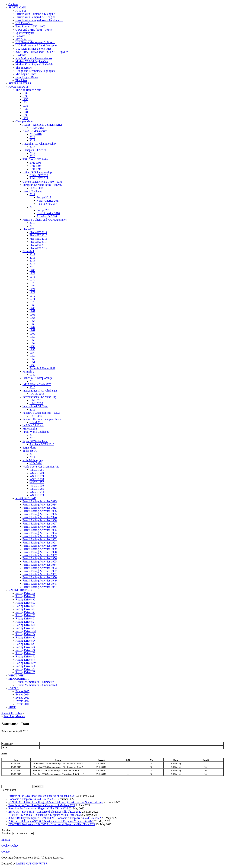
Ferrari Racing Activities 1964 (40, 533)
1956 (32, 346)
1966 (32, 315)
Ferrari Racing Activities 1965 (40, 530)
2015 (32, 261)
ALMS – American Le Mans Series (42, 125)
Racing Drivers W (26, 663)
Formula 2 (28, 372)
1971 (32, 299)
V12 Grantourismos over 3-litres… (35, 42)
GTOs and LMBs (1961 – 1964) (33, 30)
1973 (32, 292)
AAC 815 (21, 11)
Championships (24, 121)
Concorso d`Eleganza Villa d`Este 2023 (31, 799)
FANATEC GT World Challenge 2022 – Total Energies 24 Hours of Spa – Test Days (56, 802)
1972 (32, 296)
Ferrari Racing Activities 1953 (40, 568)
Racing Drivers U (25, 656)
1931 (25, 112)
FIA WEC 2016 (38, 235)
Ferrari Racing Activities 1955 (40, 562)
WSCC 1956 (37, 486)
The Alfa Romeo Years (28, 90)
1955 (32, 349)
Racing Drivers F (25, 609)
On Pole (13, 4)
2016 (32, 147)
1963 (32, 324)
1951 (32, 362)
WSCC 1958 (37, 479)
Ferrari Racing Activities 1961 (40, 543)
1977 (32, 280)
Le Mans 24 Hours (33, 425)
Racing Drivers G (25, 612)
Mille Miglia (30, 429)
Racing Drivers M (26, 631)
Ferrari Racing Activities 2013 (40, 508)
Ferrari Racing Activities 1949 (40, 581)
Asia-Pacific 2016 (47, 216)
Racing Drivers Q (25, 644)
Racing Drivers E (25, 606)
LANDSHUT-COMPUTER (32, 864)
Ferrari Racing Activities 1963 (40, 536)
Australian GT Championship (39, 144)
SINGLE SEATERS (20, 83)
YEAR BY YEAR (26, 498)
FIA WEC (28, 229)
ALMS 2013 (37, 128)
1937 (25, 93)
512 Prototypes (24, 39)
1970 (32, 302)
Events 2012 (22, 701)
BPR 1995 (35, 166)
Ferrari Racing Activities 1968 (40, 520)
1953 (32, 356)
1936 (25, 96)
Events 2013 (22, 698)
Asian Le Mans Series (35, 131)
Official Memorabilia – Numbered (35, 682)
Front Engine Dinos (27, 77)
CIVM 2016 (36, 422)
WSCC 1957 (37, 482)
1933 (25, 106)
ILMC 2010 (36, 403)
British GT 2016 (39, 175)
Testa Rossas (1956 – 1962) (31, 26)
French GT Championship (37, 378)
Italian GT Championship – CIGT (42, 413)
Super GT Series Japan (35, 441)
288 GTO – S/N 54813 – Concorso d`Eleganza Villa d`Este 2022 (45, 812)
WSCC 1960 (37, 473)
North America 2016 (48, 213)
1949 (32, 375)
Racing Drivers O (25, 638)
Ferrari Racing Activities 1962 (40, 539)
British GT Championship (37, 172)
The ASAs (21, 80)
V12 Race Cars (24, 23)
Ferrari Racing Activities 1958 (40, 552)
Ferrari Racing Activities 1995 (40, 514)
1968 (32, 308)
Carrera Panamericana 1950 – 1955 (42, 182)
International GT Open (35, 406)
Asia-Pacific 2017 (47, 204)
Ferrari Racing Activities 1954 (40, 565)
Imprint (6, 840)
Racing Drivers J (25, 622)
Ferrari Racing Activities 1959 (40, 549)
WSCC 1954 (37, 492)
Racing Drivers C (25, 600)
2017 (32, 153)
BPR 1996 (35, 163)
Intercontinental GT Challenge (40, 391)
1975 (32, 286)
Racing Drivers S (25, 650)
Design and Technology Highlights (35, 71)
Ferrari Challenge (32, 191)
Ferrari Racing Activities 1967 (40, 524)
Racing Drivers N (25, 634)
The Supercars (24, 68)
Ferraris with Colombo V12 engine (35, 14)
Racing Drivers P (25, 641)
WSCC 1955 (37, 489)
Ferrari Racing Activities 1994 (40, 517)
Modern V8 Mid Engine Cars (32, 61)
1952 (32, 359)
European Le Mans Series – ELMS (42, 185)
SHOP (12, 707)
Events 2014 (22, 694)
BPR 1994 (35, 169)
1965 (32, 318)
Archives (7, 833)
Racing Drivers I (25, 619)
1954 (32, 353)
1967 (32, 311)
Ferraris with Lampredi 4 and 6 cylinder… (39, 20)
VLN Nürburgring (33, 460)
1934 (25, 102)
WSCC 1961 (37, 470)
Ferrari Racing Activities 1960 (40, 546)
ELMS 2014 (36, 188)
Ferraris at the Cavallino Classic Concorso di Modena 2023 (42, 796)
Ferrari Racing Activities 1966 (40, 527)
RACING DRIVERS (20, 590)
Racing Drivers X (25, 666)
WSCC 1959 (37, 476)
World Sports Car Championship (41, 467)
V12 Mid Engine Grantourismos (34, 58)
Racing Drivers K (25, 625)
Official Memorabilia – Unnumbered (36, 685)
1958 (32, 340)
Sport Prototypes (25, 33)
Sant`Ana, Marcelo (14, 716)
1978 (32, 277)
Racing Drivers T (25, 653)
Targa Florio (29, 448)
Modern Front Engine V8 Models (34, 64)
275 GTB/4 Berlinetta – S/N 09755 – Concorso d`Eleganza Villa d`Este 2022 (52, 824)
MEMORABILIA (19, 679)
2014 (32, 137)
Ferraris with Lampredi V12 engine (35, 17)
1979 (32, 273)
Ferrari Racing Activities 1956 (40, 558)
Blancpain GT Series (34, 150)
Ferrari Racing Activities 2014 (40, 505)
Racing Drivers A (25, 593)
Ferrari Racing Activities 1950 (40, 577)
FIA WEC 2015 (38, 239)
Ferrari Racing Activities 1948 (40, 584)
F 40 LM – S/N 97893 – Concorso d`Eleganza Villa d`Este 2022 (45, 815)
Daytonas (21, 55)
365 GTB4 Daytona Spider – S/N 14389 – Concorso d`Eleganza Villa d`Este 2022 (55, 818)
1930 (25, 115)
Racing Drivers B (25, 596)
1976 (32, 283)
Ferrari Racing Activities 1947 (40, 587)
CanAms (20, 36)
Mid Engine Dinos (26, 74)
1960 (32, 334)
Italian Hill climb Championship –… (43, 419)
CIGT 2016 (36, 416)
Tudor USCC (30, 451)
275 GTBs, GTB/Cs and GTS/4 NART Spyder (42, 52)
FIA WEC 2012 (38, 248)
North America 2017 (48, 201)
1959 (32, 337)
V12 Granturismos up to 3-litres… (35, 49)
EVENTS (14, 688)
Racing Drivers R (25, 647)
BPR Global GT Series (35, 159)
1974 (32, 289)
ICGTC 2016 (37, 394)
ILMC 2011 (36, 400)
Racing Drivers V (25, 660)
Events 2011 (22, 704)
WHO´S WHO (17, 675)
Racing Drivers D (25, 603)
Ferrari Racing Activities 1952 (40, 571)
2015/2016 (36, 134)
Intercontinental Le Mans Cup (39, 397)
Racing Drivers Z (25, 672)
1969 (32, 305)
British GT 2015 (39, 178)
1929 (25, 118)
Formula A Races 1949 (42, 368)
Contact (6, 852)
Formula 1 (28, 251)
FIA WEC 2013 (38, 245)
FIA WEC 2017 (38, 232)
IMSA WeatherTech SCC (37, 384)
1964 (32, 321)
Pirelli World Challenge (36, 432)
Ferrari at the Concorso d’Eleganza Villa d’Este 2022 (38, 808)
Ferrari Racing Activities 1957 (40, 555)
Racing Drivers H (25, 615)
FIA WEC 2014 (38, 242)
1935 (25, 99)
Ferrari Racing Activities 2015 (40, 501)
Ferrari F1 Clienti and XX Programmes (45, 220)
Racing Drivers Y (25, 669)
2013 (32, 140)
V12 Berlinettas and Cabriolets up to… (37, 45)
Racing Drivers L (25, 628)
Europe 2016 (44, 210)
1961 (32, 330)
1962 (32, 327)
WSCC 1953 (37, 495)
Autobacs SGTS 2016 (42, 444)
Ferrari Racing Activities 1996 (40, 511)
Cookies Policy (10, 846)
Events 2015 (22, 691)
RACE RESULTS (19, 87)
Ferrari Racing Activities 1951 (40, 574)
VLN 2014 (36, 463)
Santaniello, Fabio (12, 713)
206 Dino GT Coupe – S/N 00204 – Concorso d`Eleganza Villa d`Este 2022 (51, 821)
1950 (32, 365)
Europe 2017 (44, 197)
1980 (32, 270)
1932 (25, 109)
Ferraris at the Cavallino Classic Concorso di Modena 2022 (42, 805)
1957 (32, 343)
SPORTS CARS (18, 7)
